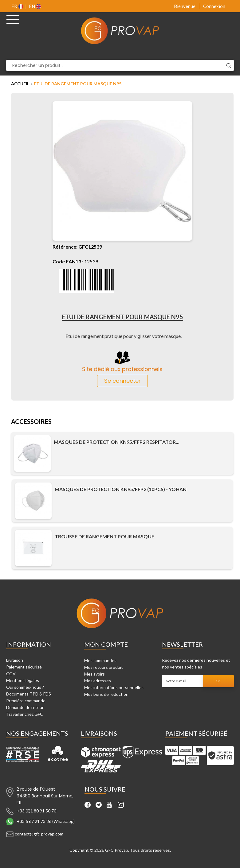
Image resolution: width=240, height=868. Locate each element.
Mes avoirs (94, 674)
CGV (11, 674)
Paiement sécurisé (24, 667)
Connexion (214, 6)
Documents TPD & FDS (29, 694)
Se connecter (122, 381)
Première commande (26, 701)
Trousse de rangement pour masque (104, 537)
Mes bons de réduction (106, 694)
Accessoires (31, 422)
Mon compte (106, 644)
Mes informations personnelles (114, 687)
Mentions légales (23, 680)
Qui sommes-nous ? (25, 687)
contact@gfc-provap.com (39, 834)
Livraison (15, 660)
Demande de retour (25, 707)
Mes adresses (98, 681)
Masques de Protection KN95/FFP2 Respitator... (117, 442)
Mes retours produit (104, 667)
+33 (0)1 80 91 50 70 (37, 811)
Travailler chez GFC (25, 714)
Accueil (20, 84)
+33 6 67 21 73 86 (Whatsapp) (46, 821)
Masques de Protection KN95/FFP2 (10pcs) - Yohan (121, 489)
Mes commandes (100, 660)
